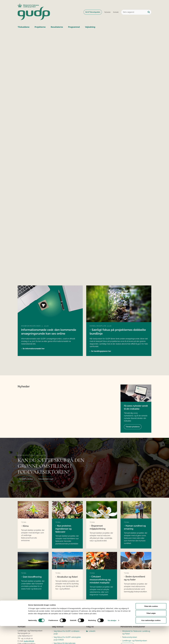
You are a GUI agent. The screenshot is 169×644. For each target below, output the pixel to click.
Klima (26, 526)
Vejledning (90, 27)
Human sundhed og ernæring (135, 527)
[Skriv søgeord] (136, 12)
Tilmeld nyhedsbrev (133, 427)
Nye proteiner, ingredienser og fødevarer (63, 529)
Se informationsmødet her (34, 349)
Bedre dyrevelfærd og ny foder (135, 578)
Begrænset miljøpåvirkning (98, 527)
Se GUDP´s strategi (26, 479)
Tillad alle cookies (151, 624)
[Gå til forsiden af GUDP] (34, 12)
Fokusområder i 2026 (46, 479)
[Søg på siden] (149, 12)
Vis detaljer (112, 638)
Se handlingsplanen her (101, 351)
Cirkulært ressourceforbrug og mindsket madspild (100, 580)
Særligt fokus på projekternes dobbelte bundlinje (118, 332)
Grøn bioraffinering (32, 577)
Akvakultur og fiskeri (67, 577)
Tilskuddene (24, 27)
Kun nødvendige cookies (151, 638)
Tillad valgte (151, 631)
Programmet (74, 27)
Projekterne (40, 27)
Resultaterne (57, 27)
